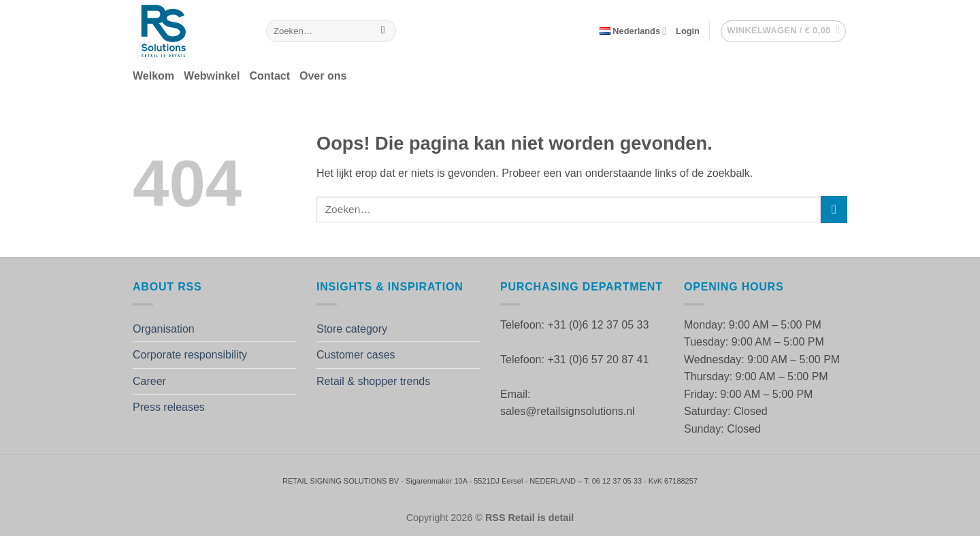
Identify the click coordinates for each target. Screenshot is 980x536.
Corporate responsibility (190, 355)
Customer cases (356, 355)
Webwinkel (212, 76)
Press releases (169, 407)
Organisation (164, 329)
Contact (269, 76)
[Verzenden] (383, 31)
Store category (352, 329)
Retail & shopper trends (373, 381)
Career (149, 381)
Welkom (153, 76)
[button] (688, 31)
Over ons (323, 76)
